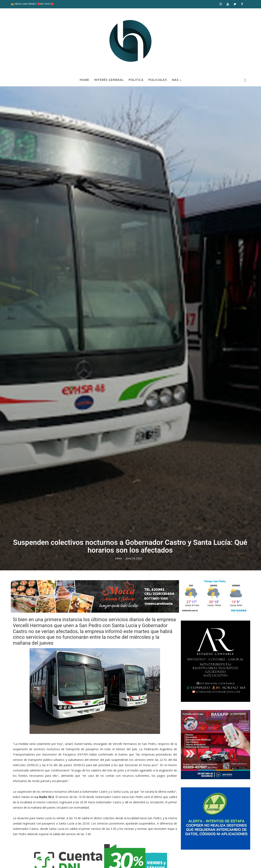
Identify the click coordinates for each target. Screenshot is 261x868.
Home (85, 80)
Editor (119, 595)
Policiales (158, 80)
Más (175, 80)
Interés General (109, 80)
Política (136, 80)
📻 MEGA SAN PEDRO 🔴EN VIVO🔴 (33, 4)
